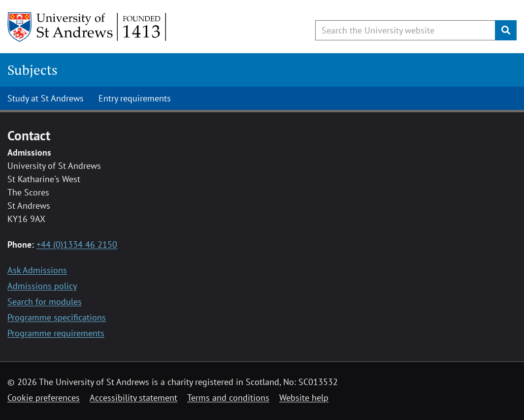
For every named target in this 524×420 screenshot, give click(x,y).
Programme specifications (57, 317)
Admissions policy (42, 286)
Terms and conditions (228, 398)
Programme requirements (56, 333)
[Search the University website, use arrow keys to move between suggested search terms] (405, 30)
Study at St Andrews (46, 98)
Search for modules (45, 302)
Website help (304, 398)
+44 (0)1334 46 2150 (77, 244)
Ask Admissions (37, 270)
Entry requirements (135, 98)
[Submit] (506, 30)
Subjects (33, 70)
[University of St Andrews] (87, 27)
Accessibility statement (133, 398)
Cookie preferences (44, 398)
